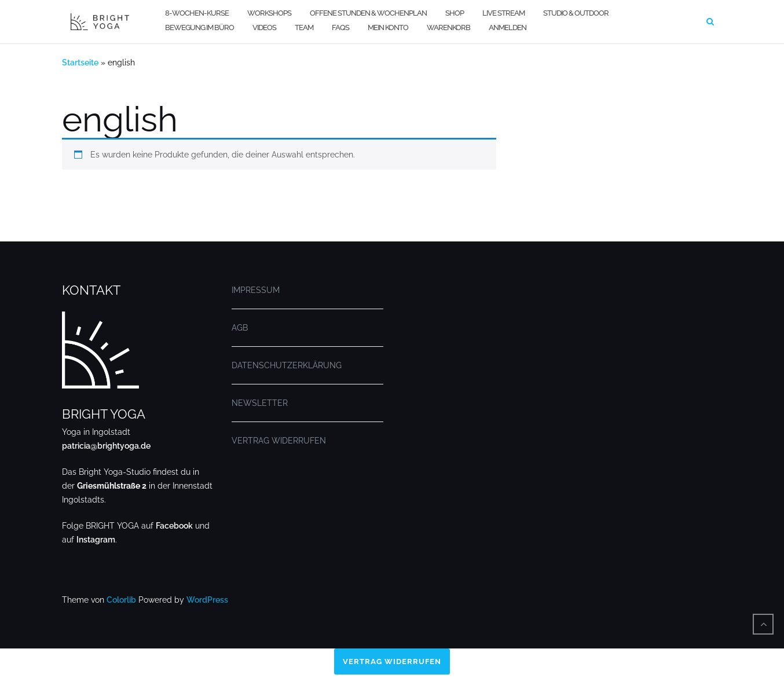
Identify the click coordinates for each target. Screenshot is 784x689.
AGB (240, 328)
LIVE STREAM (503, 13)
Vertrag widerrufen (392, 662)
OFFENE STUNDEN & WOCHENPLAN (368, 13)
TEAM (304, 28)
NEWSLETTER (260, 403)
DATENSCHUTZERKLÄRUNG (287, 365)
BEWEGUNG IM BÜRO (199, 28)
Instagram (96, 540)
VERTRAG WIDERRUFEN (279, 441)
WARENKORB (448, 28)
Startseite (80, 63)
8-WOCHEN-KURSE (197, 13)
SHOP (455, 13)
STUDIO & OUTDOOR (576, 13)
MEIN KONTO (388, 28)
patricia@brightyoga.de (106, 446)
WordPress (207, 600)
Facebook (174, 526)
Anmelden (508, 28)
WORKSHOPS (269, 13)
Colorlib (121, 600)
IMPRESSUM (256, 290)
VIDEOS (264, 28)
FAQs (340, 28)
